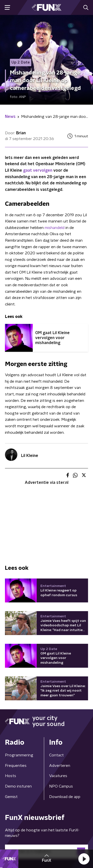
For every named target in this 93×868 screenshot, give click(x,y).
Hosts (11, 776)
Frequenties (16, 766)
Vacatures (58, 776)
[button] (84, 859)
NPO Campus (61, 786)
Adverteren (60, 766)
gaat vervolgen (38, 170)
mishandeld (55, 228)
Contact (56, 755)
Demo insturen (18, 786)
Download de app (65, 797)
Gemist (11, 797)
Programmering (19, 755)
